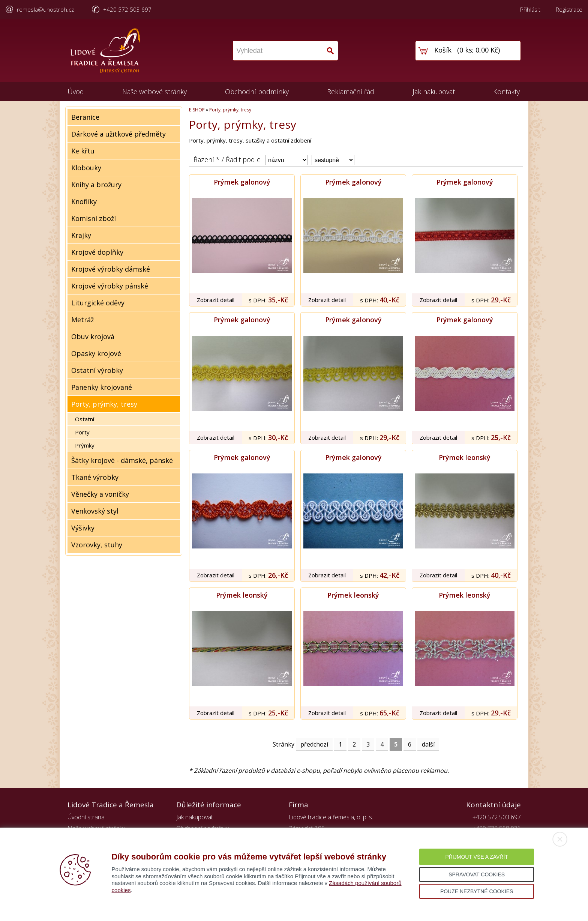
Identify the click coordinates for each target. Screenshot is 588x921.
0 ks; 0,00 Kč (479, 50)
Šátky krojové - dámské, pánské (122, 460)
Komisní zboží (94, 218)
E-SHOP (197, 110)
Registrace (569, 9)
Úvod (76, 92)
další (428, 744)
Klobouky (86, 168)
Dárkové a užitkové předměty (118, 134)
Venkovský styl (95, 511)
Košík (443, 50)
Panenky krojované (102, 387)
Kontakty (506, 92)
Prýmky (85, 445)
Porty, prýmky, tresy (104, 404)
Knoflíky (84, 201)
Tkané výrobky (95, 477)
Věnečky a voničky (100, 494)
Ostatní (85, 419)
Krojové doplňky (97, 252)
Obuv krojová (93, 337)
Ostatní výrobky (97, 370)
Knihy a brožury (96, 185)
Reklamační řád (351, 92)
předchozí (314, 744)
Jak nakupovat (434, 92)
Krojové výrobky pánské (110, 286)
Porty (82, 432)
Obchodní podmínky (257, 92)
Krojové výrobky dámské (111, 269)
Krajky (81, 235)
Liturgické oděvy (98, 303)
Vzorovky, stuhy (97, 545)
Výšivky (83, 528)
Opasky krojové (96, 353)
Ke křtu (83, 151)
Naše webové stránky (154, 92)
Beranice (85, 117)
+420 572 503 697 (127, 9)
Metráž (82, 320)
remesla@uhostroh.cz (45, 9)
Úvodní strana (86, 817)
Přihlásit (530, 9)
